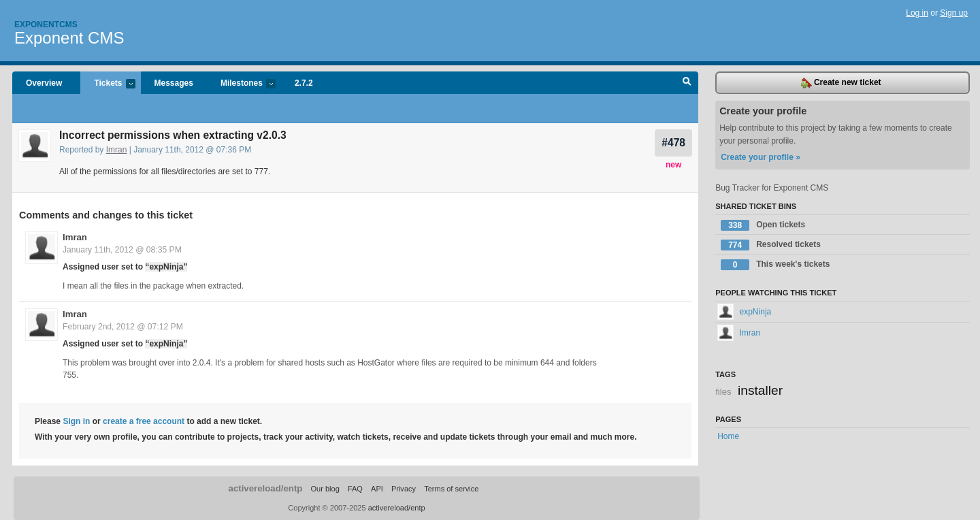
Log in (917, 13)
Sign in (76, 421)
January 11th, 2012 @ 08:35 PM (122, 250)
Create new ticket (841, 83)
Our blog (325, 489)
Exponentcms (46, 25)
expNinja (744, 312)
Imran (117, 150)
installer (760, 390)
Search (687, 83)
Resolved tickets (771, 245)
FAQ (355, 489)
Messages (174, 83)
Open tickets (763, 225)
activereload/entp (266, 488)
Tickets (108, 84)
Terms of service (451, 489)
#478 (673, 143)
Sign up (954, 13)
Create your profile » (761, 157)
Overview (44, 83)
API (377, 489)
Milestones (241, 84)
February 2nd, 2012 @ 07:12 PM (123, 327)
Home (728, 436)
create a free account (144, 421)
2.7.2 (304, 83)
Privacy (404, 489)
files (723, 392)
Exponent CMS (69, 38)
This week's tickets (775, 265)
